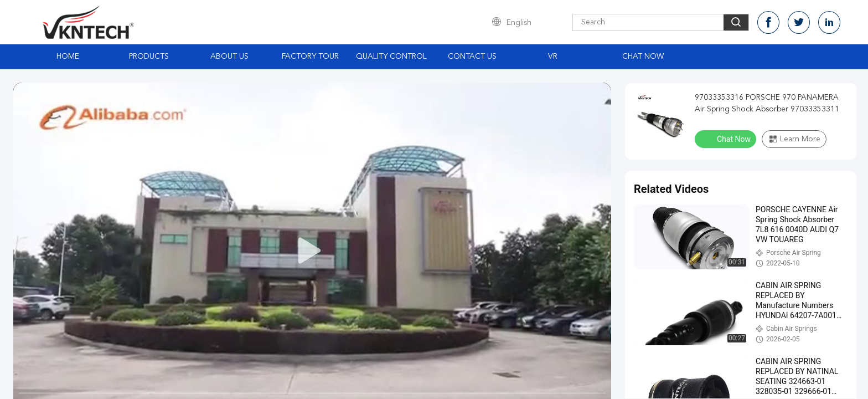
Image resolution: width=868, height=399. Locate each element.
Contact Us (472, 57)
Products (149, 57)
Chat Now (643, 57)
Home (68, 57)
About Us (229, 57)
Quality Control (391, 57)
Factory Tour (310, 57)
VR (553, 57)
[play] (312, 251)
